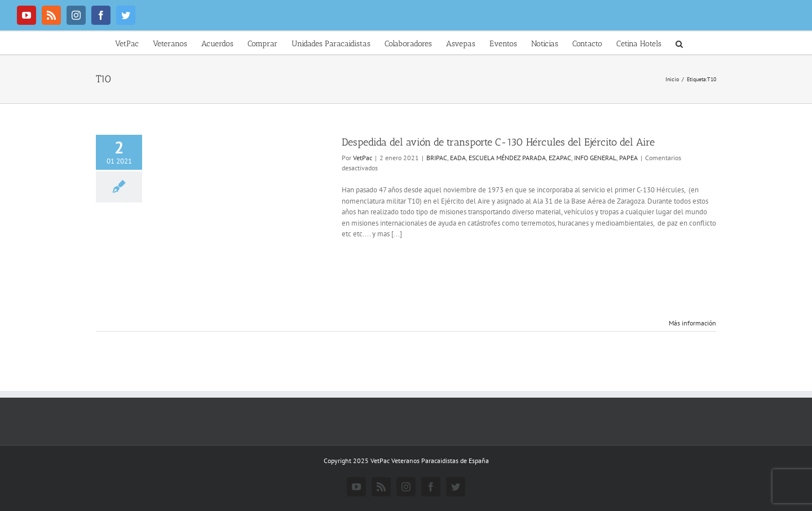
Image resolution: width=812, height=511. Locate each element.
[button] (679, 43)
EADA (458, 158)
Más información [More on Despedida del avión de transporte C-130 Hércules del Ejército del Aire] (692, 323)
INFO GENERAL (595, 158)
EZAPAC (560, 158)
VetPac (363, 158)
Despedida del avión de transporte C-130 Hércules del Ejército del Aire (498, 142)
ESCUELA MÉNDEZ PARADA (507, 158)
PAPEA (628, 158)
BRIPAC (437, 158)
